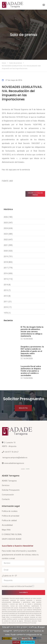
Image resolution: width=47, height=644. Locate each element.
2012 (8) (7, 296)
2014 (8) (7, 285)
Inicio (4, 63)
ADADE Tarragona (9, 481)
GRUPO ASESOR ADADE (12, 539)
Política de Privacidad (24, 586)
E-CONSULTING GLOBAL (12, 534)
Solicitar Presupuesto (11, 490)
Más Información (28, 642)
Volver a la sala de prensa (35, 194)
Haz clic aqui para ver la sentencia (16, 170)
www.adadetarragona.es (14, 463)
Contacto (6, 499)
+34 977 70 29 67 (11, 452)
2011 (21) (8, 302)
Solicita (23, 408)
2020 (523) (8, 251)
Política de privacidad (11, 516)
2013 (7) (7, 290)
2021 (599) (8, 245)
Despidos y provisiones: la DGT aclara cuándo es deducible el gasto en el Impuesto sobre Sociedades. (32, 351)
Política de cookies (10, 511)
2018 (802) (8, 262)
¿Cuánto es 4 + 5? (9, 576)
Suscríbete (23, 592)
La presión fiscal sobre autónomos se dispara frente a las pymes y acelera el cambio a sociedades (31, 371)
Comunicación (8, 495)
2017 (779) (8, 268)
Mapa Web (6, 530)
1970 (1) (7, 313)
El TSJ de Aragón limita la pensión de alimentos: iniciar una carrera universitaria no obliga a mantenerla (32, 332)
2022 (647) (8, 240)
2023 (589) (8, 234)
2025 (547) (8, 223)
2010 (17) (8, 307)
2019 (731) (8, 256)
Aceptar (16, 642)
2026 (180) (8, 217)
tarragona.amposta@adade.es (15, 458)
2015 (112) (8, 279)
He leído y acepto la (18, 586)
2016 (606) (8, 273)
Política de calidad (9, 520)
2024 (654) (8, 228)
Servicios (6, 485)
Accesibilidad (7, 525)
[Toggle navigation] (44, 5)
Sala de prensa (16, 63)
